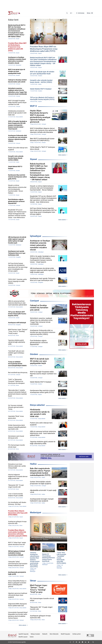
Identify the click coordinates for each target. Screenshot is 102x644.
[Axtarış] (67, 13)
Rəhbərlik (45, 634)
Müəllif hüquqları (65, 634)
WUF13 (33, 106)
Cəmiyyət (34, 301)
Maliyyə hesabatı (35, 634)
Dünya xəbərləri (37, 405)
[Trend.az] (14, 13)
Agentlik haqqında (23, 634)
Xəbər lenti (13, 20)
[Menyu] (90, 13)
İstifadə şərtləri (77, 634)
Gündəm (34, 354)
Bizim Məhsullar (54, 634)
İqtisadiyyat (36, 236)
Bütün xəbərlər (62, 155)
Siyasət (33, 159)
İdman (33, 581)
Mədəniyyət (36, 512)
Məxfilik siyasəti (23, 637)
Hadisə (33, 464)
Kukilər (32, 637)
